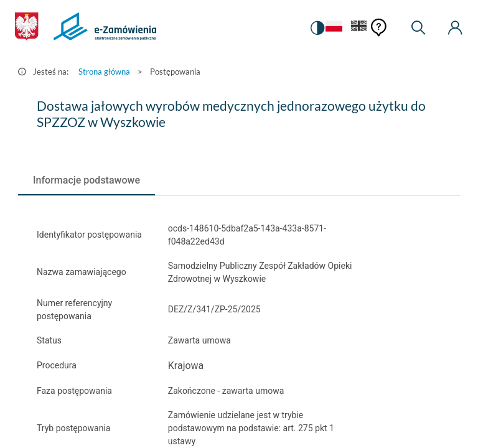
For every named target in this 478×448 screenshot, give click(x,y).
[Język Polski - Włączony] (333, 28)
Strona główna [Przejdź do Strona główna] (104, 72)
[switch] (316, 28)
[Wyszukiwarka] (418, 28)
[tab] (87, 180)
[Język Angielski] (359, 28)
